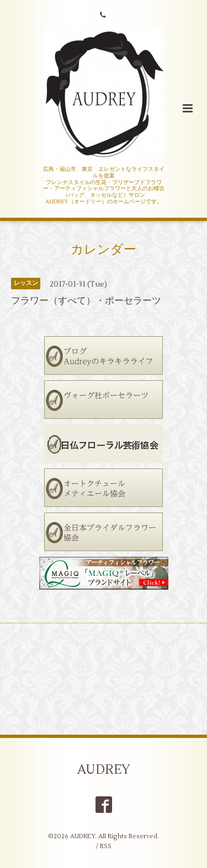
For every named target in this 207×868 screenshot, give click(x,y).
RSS (106, 846)
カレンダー (104, 249)
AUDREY (104, 770)
